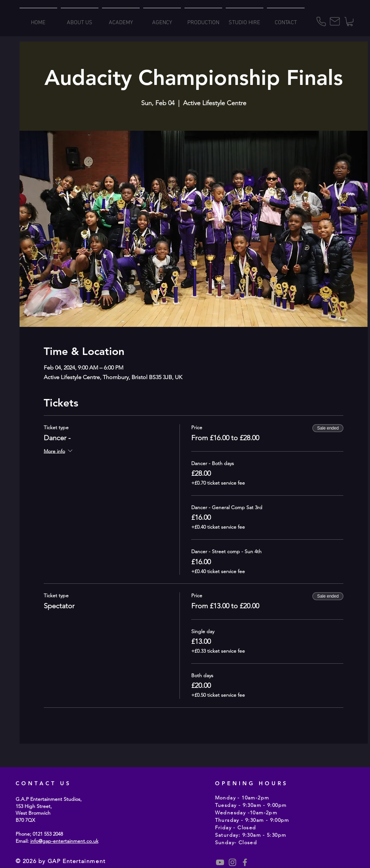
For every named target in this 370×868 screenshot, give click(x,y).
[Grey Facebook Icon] (245, 862)
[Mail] (335, 21)
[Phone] (321, 21)
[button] (350, 21)
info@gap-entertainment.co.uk (64, 841)
